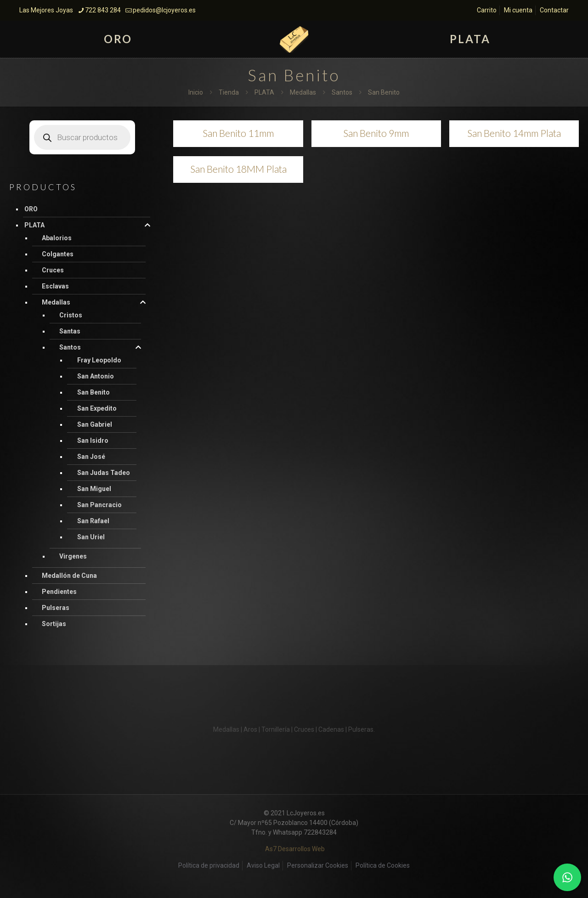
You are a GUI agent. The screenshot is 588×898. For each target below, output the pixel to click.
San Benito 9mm (376, 133)
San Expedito (97, 408)
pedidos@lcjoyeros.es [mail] (164, 10)
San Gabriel (95, 424)
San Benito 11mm (238, 133)
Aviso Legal (263, 865)
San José (91, 457)
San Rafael (93, 521)
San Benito (93, 392)
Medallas (303, 92)
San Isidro (93, 441)
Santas (70, 331)
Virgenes (73, 556)
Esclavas (55, 286)
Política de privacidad (209, 865)
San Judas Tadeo (104, 473)
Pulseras (56, 608)
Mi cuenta (518, 10)
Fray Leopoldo (99, 360)
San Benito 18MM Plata (238, 169)
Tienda (229, 92)
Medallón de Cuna (69, 576)
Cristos (71, 315)
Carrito (487, 10)
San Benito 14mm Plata (514, 133)
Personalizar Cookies (318, 865)
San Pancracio (99, 505)
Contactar (554, 10)
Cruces (53, 270)
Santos (342, 92)
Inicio (196, 92)
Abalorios (57, 238)
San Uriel (91, 537)
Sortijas (54, 624)
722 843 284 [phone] (103, 10)
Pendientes (59, 592)
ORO (31, 209)
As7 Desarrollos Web (295, 849)
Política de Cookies (383, 865)
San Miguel (94, 489)
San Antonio (96, 376)
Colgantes (58, 254)
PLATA (264, 92)
